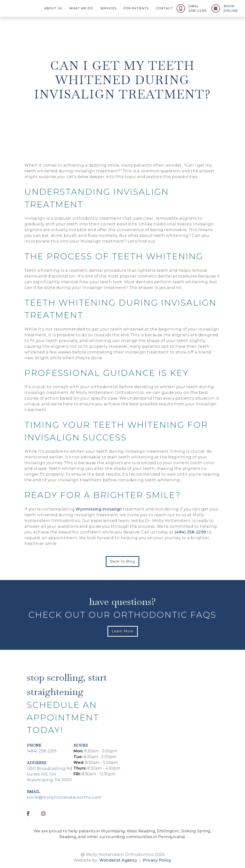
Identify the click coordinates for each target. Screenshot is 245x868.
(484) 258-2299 (190, 532)
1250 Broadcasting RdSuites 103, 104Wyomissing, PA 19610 (50, 774)
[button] (53, 8)
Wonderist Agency (118, 860)
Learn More (123, 631)
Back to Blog (122, 561)
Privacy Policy (156, 860)
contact (164, 8)
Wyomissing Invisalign (99, 509)
